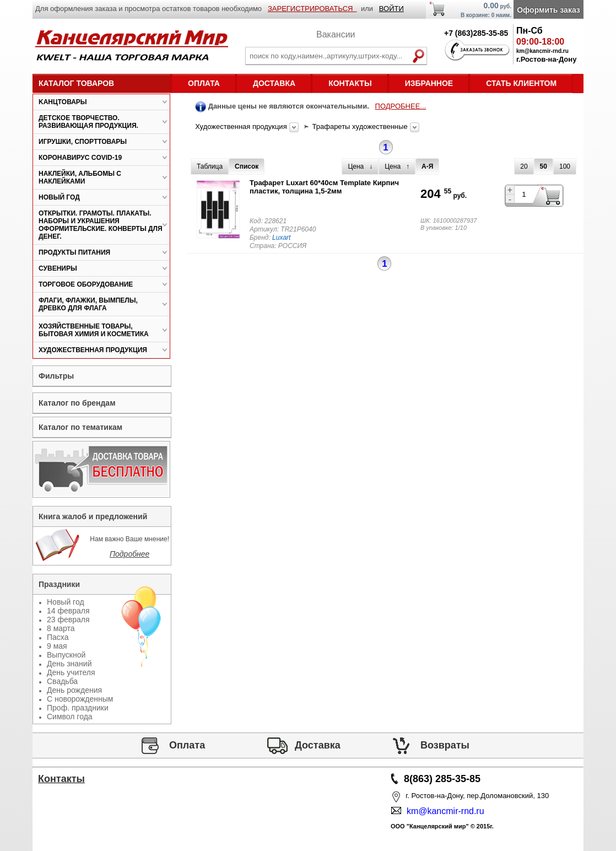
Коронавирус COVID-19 (80, 158)
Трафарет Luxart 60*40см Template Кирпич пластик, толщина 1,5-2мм (324, 187)
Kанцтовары (63, 102)
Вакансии (336, 34)
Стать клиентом (521, 83)
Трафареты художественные (361, 126)
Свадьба (62, 681)
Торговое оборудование (86, 284)
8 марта (61, 628)
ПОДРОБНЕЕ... (401, 106)
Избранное (429, 83)
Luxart (281, 238)
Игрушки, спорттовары (83, 142)
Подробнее (129, 554)
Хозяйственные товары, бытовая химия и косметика (94, 330)
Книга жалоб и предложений (93, 516)
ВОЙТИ (391, 9)
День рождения (74, 690)
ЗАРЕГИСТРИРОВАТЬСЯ (312, 9)
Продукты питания (74, 252)
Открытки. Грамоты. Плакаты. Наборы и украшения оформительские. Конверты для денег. (101, 225)
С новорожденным (80, 699)
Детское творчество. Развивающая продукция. (88, 122)
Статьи (62, 810)
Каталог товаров (76, 83)
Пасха (58, 637)
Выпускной (66, 655)
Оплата (204, 83)
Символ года (70, 717)
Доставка (274, 83)
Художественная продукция (242, 126)
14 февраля (68, 611)
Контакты (350, 83)
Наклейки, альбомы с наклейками (80, 177)
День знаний (69, 664)
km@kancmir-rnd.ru (443, 811)
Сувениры (58, 268)
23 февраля (68, 620)
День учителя (71, 672)
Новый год (59, 197)
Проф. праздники (78, 708)
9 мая (57, 646)
